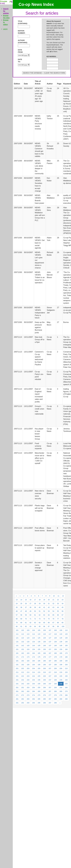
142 (23, 646)
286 (44, 699)
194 (33, 665)
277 (50, 695)
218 (55, 672)
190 (66, 661)
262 (23, 691)
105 (39, 630)
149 (61, 646)
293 (28, 703)
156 (44, 649)
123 (28, 638)
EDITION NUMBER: (21, 32)
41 (44, 607)
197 (50, 665)
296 (44, 703)
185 (39, 661)
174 (33, 657)
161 (17, 653)
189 (61, 661)
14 (21, 600)
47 (21, 611)
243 (28, 684)
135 (39, 642)
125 (39, 638)
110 (66, 630)
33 (58, 604)
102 (23, 630)
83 (35, 623)
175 (39, 657)
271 (17, 695)
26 (26, 604)
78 (63, 619)
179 (61, 657)
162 (23, 653)
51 (40, 611)
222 (23, 676)
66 (58, 615)
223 (28, 676)
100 (63, 626)
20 (49, 600)
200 (66, 665)
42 (49, 607)
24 (17, 604)
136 (44, 642)
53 (49, 611)
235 (39, 680)
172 (23, 657)
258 (55, 688)
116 (44, 634)
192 (23, 665)
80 (21, 623)
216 (44, 672)
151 (17, 649)
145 (39, 646)
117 (50, 634)
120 (66, 634)
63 (44, 615)
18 (40, 600)
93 (30, 626)
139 (61, 642)
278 (55, 695)
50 (35, 611)
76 (53, 619)
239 (61, 680)
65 (53, 615)
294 (33, 703)
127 (50, 638)
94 (35, 626)
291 (17, 703)
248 (55, 684)
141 (17, 646)
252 (23, 688)
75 (49, 619)
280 (66, 695)
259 (61, 688)
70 (26, 619)
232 (23, 680)
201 (17, 668)
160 (66, 649)
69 (21, 619)
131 (17, 642)
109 (61, 630)
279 (61, 695)
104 (33, 630)
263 (28, 691)
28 (35, 604)
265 (39, 691)
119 (61, 634)
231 (17, 680)
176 (44, 657)
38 (30, 607)
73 (40, 619)
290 (66, 699)
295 (39, 703)
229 (61, 676)
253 (28, 688)
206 (44, 668)
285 (39, 699)
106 (44, 630)
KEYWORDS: (50, 56)
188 (55, 661)
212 (23, 672)
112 (23, 634)
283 (28, 699)
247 (50, 684)
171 (17, 657)
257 (50, 688)
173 (28, 657)
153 (28, 649)
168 (55, 653)
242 (23, 684)
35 (17, 607)
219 (61, 672)
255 (39, 688)
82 (30, 623)
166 (44, 653)
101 (17, 630)
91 (21, 626)
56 (63, 611)
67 (63, 615)
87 (53, 623)
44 (58, 607)
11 (58, 596)
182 (23, 661)
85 (44, 623)
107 (50, 630)
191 (17, 665)
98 (53, 626)
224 (33, 676)
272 (23, 695)
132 (23, 642)
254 (33, 688)
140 (66, 642)
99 (58, 626)
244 (33, 684)
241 (17, 684)
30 (44, 604)
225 (39, 676)
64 (49, 615)
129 (61, 638)
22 (58, 600)
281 (17, 699)
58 (21, 615)
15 (26, 600)
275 (39, 695)
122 (23, 638)
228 (55, 676)
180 (66, 657)
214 (33, 672)
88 (58, 623)
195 (39, 665)
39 (35, 607)
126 (44, 638)
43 (53, 607)
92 (26, 626)
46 (17, 611)
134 (33, 642)
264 (33, 691)
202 (23, 668)
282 (23, 699)
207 (50, 668)
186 (44, 661)
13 (17, 600)
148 (55, 646)
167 (50, 653)
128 (55, 638)
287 (50, 699)
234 (33, 680)
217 (50, 672)
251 (17, 688)
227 (50, 676)
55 (58, 611)
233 (28, 680)
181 (17, 661)
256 (44, 688)
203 (28, 668)
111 (17, 634)
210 (66, 668)
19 (44, 600)
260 (66, 688)
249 (61, 684)
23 (63, 600)
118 (55, 634)
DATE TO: (20, 61)
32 (53, 604)
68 (17, 619)
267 (50, 691)
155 (39, 649)
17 (35, 600)
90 (17, 626)
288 (55, 699)
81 (26, 623)
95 (40, 626)
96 (44, 626)
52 (44, 611)
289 (61, 699)
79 (17, 623)
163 (28, 653)
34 (63, 604)
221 (17, 676)
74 (44, 619)
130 (66, 638)
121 (17, 638)
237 (50, 680)
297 (50, 703)
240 (66, 680)
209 (61, 668)
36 (21, 607)
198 (55, 665)
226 (44, 676)
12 (63, 596)
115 (39, 634)
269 (61, 691)
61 (35, 615)
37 (26, 607)
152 (23, 649)
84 (40, 623)
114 (33, 634)
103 (28, 630)
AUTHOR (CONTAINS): (21, 41)
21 (53, 600)
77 (58, 619)
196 (44, 665)
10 (54, 596)
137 (50, 642)
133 (28, 642)
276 (44, 695)
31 (49, 604)
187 (50, 661)
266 (44, 691)
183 (28, 661)
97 (49, 626)
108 (55, 630)
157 (50, 649)
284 (33, 699)
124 (33, 638)
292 (23, 703)
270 (66, 691)
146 (44, 646)
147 (50, 646)
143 (28, 646)
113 (28, 634)
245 (39, 684)
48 (26, 611)
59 (26, 615)
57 (17, 615)
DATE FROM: (20, 51)
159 (61, 649)
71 (30, 619)
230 (66, 676)
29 (40, 604)
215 (39, 672)
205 (39, 668)
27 (30, 604)
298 (55, 703)
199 (61, 665)
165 (39, 653)
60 (30, 615)
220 (66, 672)
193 (28, 665)
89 (63, 623)
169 (61, 653)
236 (44, 680)
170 (66, 653)
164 (33, 653)
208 (55, 668)
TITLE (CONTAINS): (21, 22)
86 (49, 623)
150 (66, 646)
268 (55, 691)
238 (55, 680)
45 (63, 607)
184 (33, 661)
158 (55, 649)
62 (40, 615)
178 (55, 657)
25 (21, 604)
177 (50, 657)
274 (33, 695)
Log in (5, 29)
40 (40, 607)
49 (30, 611)
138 (55, 642)
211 (17, 672)
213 (28, 672)
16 (30, 600)
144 (33, 646)
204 (33, 668)
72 (35, 619)
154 (33, 649)
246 (44, 684)
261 (17, 691)
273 (28, 695)
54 (53, 611)
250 (66, 684)
